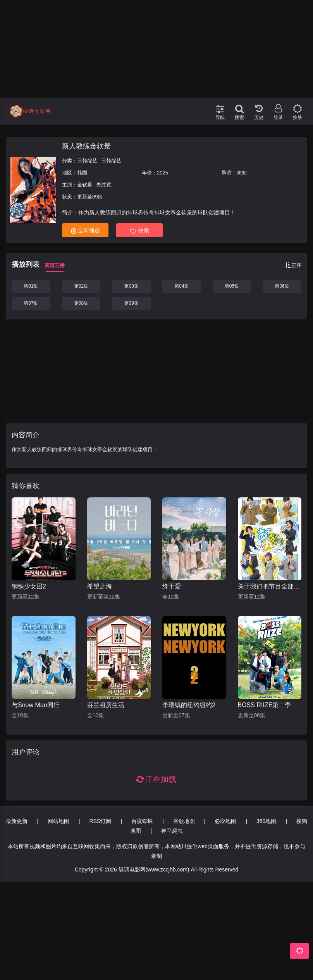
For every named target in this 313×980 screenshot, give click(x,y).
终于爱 (172, 586)
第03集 (131, 286)
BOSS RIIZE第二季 (265, 705)
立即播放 (85, 230)
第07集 (31, 303)
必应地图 (225, 821)
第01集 (31, 286)
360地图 (266, 821)
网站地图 (58, 821)
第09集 (131, 303)
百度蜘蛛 (142, 821)
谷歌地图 (184, 821)
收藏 (140, 230)
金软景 (85, 185)
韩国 (82, 173)
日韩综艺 (87, 161)
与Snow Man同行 (36, 705)
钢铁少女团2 (29, 586)
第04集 (181, 286)
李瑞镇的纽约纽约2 (189, 705)
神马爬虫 (172, 831)
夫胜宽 (104, 185)
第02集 (81, 286)
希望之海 (100, 586)
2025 (163, 173)
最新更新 (17, 821)
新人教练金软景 (86, 146)
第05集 (232, 286)
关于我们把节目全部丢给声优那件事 (270, 586)
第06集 (282, 286)
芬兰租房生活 (106, 705)
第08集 (81, 303)
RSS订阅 (100, 821)
